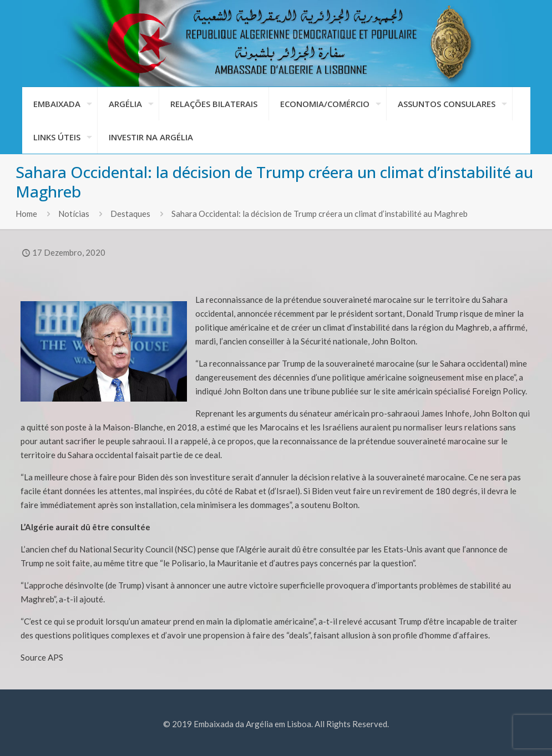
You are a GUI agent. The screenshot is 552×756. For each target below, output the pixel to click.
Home (26, 214)
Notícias (74, 214)
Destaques (130, 214)
